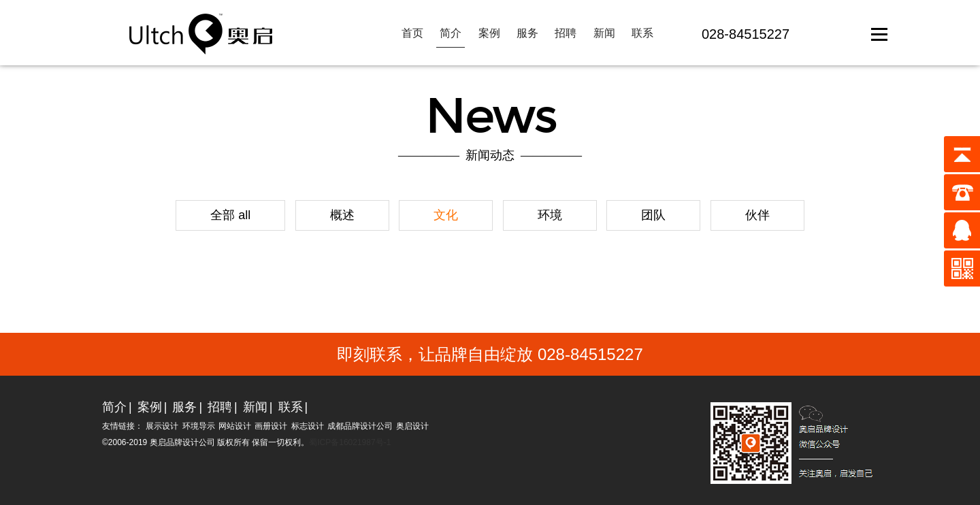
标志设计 (308, 426)
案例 (489, 33)
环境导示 (199, 426)
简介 (451, 33)
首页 (412, 33)
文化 (446, 215)
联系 (642, 33)
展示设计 (162, 426)
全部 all (230, 215)
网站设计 (235, 426)
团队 (653, 215)
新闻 (604, 33)
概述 (342, 215)
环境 (550, 215)
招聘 (566, 33)
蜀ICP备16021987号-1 (350, 442)
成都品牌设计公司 (360, 426)
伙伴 (757, 215)
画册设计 (271, 426)
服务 (527, 33)
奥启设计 (412, 426)
